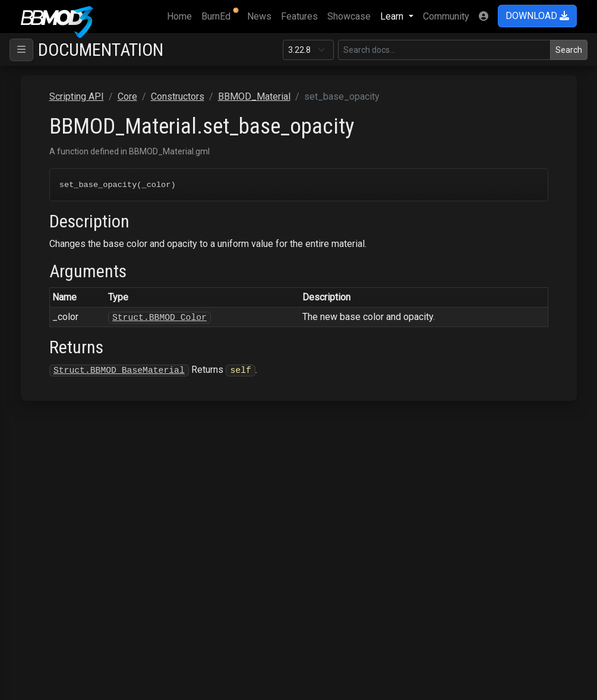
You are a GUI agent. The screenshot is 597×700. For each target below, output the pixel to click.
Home (182, 15)
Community (446, 16)
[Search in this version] (444, 50)
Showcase (349, 16)
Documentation (101, 50)
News (259, 16)
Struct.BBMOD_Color (159, 318)
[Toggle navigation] (21, 50)
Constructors (178, 96)
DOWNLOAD (537, 16)
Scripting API (77, 96)
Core (127, 96)
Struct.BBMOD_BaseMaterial (119, 370)
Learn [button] (393, 16)
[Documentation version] (308, 50)
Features (299, 16)
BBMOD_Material (254, 96)
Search (569, 50)
